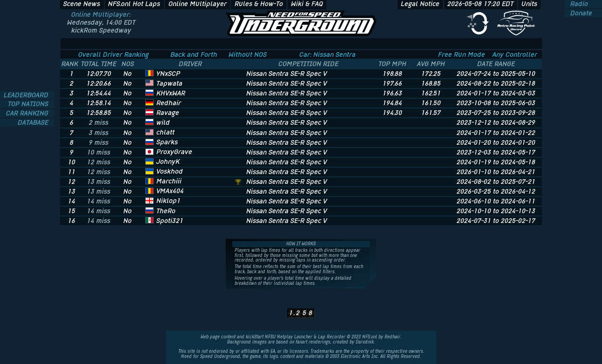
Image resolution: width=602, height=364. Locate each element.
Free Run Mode (462, 54)
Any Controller (515, 54)
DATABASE (34, 123)
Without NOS (248, 54)
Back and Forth (194, 54)
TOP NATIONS (29, 104)
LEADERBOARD (27, 95)
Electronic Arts (355, 357)
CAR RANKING (28, 113)
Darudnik (365, 342)
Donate (580, 13)
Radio (578, 4)
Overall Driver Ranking (114, 54)
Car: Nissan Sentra (328, 54)
